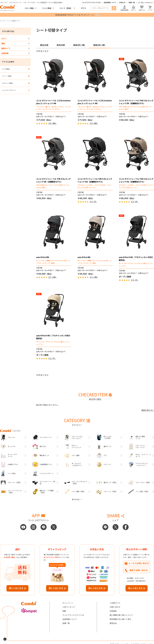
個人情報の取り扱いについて (121, 615)
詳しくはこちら (16, 588)
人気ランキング (69, 607)
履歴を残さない (148, 410)
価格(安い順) (79, 45)
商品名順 (44, 45)
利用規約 (113, 611)
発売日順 (61, 45)
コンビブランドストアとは (91, 3)
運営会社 (113, 623)
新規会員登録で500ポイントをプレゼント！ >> (75, 15)
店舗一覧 (132, 3)
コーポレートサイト (145, 3)
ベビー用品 (29, 8)
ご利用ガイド (115, 603)
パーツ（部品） (66, 8)
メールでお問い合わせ (139, 563)
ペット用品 (47, 8)
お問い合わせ (115, 607)
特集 (64, 611)
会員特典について (110, 3)
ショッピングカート (9, 90)
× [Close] (97, 15)
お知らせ (122, 3)
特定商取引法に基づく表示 (120, 619)
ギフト (84, 8)
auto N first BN (43, 257)
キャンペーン (68, 603)
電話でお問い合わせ (139, 570)
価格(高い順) (99, 45)
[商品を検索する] (101, 8)
